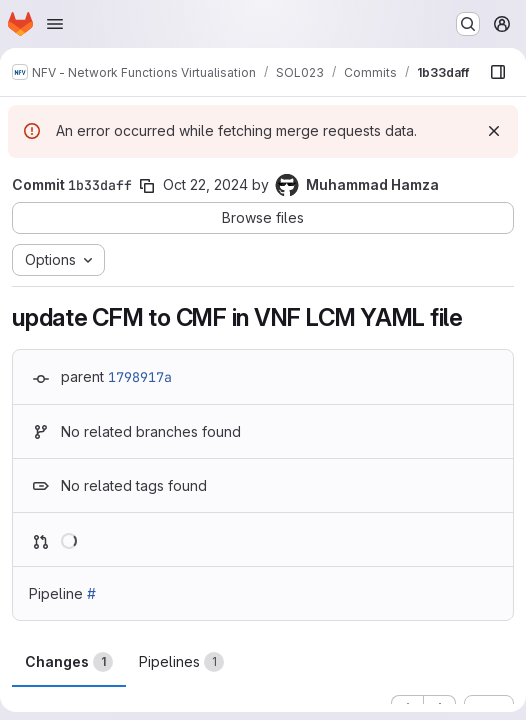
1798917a (140, 377)
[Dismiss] (494, 131)
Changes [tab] (69, 662)
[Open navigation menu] (55, 24)
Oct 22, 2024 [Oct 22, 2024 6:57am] (205, 184)
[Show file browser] (498, 72)
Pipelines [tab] (181, 662)
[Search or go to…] (468, 24)
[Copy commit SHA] (147, 186)
